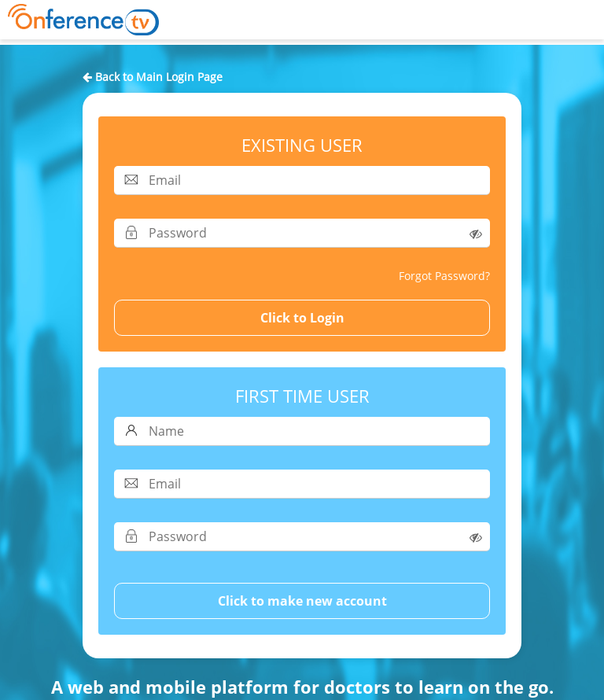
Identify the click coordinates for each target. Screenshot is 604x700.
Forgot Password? (444, 276)
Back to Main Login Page (153, 77)
